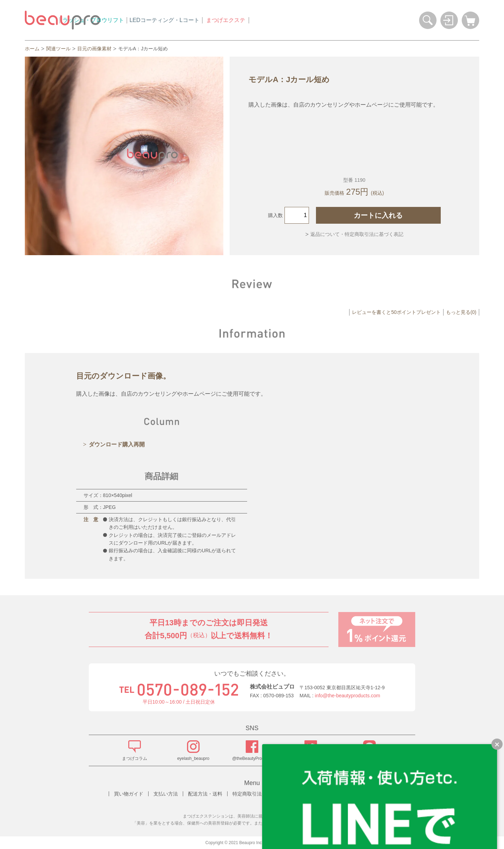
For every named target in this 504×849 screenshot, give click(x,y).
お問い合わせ (375, 794)
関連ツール (58, 49)
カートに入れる (378, 215)
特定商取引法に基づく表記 (262, 794)
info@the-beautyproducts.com (348, 696)
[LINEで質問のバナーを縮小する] (497, 744)
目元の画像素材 (94, 49)
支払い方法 (166, 794)
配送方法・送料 (205, 794)
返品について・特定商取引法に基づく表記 (357, 234)
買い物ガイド (129, 794)
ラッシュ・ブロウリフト (159, 20)
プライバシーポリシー (326, 794)
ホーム (32, 49)
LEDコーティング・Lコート (230, 20)
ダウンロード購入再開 (117, 444)
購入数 (275, 215)
